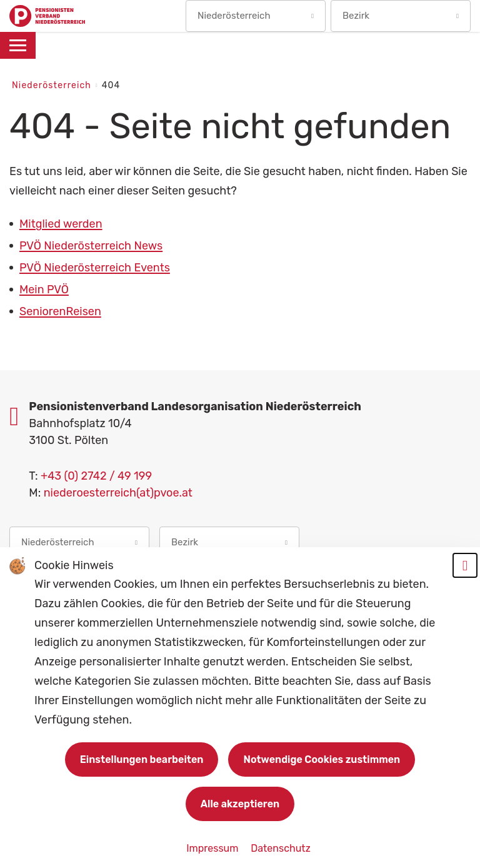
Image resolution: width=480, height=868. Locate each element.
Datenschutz (280, 848)
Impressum (213, 848)
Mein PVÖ (44, 290)
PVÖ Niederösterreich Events (95, 268)
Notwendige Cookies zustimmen (322, 759)
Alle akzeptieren (240, 804)
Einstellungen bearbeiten (142, 759)
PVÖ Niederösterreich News (91, 246)
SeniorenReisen (60, 311)
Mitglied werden (61, 224)
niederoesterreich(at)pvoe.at (118, 493)
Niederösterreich (53, 85)
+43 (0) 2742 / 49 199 (96, 476)
